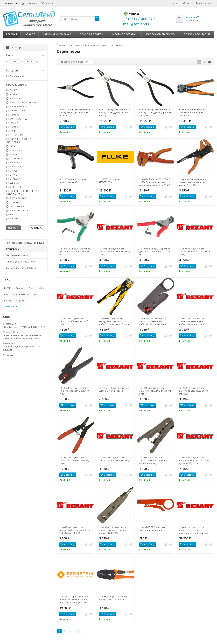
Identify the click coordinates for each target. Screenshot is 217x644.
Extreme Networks (21, 294)
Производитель (25, 85)
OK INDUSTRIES (17, 119)
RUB (176, 3)
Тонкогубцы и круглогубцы (21, 268)
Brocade (20, 288)
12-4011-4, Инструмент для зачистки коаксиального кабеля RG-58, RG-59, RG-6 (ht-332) (154, 321)
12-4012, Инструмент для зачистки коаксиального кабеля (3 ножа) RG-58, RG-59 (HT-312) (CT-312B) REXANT (194, 321)
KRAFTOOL (14, 167)
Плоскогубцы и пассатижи (20, 262)
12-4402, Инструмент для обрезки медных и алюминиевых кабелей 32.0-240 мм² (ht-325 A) (194, 530)
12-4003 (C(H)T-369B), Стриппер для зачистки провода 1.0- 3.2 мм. (155, 252)
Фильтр (13, 47)
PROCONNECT (16, 98)
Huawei (7, 301)
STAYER (12, 175)
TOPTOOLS (14, 150)
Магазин (11, 3)
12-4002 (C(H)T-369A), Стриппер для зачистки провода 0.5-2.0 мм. (75, 252)
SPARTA (12, 163)
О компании (29, 3)
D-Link (41, 288)
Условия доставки (124, 34)
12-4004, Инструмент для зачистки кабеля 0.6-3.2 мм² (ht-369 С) (75, 321)
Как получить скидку (161, 34)
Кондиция (25, 70)
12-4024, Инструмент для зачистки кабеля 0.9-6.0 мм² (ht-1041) (75, 460)
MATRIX (12, 123)
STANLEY (13, 179)
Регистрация (204, 3)
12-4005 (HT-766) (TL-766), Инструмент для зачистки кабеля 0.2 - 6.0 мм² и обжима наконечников (114, 321)
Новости (47, 3)
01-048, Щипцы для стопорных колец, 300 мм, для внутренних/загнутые (156, 113)
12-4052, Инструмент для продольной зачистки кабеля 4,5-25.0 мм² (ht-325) (195, 460)
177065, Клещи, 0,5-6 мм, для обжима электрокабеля (113, 598)
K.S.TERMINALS (16, 106)
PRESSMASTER (16, 198)
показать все (10, 306)
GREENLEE (14, 187)
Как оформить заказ (57, 34)
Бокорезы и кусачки (17, 255)
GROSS (12, 171)
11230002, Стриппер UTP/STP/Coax (109, 181)
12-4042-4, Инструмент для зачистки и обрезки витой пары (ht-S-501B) (153, 460)
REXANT (13, 94)
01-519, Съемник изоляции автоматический (73, 181)
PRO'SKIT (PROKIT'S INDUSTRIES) (19, 141)
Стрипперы (13, 249)
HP (36, 294)
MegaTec (20, 301)
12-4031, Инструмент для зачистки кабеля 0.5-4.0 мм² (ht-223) (115, 460)
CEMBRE (13, 115)
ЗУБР (11, 131)
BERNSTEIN (14, 135)
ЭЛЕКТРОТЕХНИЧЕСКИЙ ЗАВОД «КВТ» (22, 193)
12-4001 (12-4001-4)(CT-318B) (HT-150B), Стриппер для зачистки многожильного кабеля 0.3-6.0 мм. (155, 182)
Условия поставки (197, 34)
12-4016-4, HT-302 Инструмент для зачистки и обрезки (114, 389)
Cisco (31, 288)
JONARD (13, 202)
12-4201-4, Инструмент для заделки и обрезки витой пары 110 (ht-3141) (113, 530)
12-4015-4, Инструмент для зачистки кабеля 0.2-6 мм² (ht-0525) (75, 391)
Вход (187, 3)
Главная (11, 34)
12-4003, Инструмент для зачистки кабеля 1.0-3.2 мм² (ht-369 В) (195, 252)
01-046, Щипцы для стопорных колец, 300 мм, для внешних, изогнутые (115, 113)
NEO (11, 146)
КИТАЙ (12, 219)
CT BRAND (14, 158)
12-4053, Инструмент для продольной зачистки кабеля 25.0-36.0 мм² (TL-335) (75, 530)
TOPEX (12, 154)
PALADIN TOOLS (17, 210)
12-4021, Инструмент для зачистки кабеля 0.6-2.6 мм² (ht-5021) (155, 391)
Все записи (8, 355)
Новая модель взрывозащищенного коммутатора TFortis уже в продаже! (22, 337)
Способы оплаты (91, 34)
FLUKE (12, 90)
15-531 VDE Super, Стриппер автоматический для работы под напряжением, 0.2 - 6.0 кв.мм (74, 599)
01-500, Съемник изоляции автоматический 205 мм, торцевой (193, 113)
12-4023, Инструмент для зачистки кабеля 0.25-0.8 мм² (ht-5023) (194, 391)
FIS (10, 214)
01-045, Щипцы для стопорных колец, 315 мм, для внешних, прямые (75, 113)
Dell (6, 294)
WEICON (13, 183)
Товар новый (15, 76)
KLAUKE (12, 127)
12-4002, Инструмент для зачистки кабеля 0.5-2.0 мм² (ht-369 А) (115, 252)
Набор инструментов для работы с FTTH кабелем (23, 348)
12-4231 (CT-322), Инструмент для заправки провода (154, 529)
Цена (25, 55)
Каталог (29, 34)
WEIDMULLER (16, 111)
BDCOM (8, 288)
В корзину (67, 127)
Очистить (37, 228)
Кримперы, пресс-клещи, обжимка (25, 243)
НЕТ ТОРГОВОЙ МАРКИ (22, 102)
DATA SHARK (15, 206)
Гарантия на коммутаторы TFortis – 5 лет (24, 327)
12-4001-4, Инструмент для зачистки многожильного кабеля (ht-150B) (193, 182)
